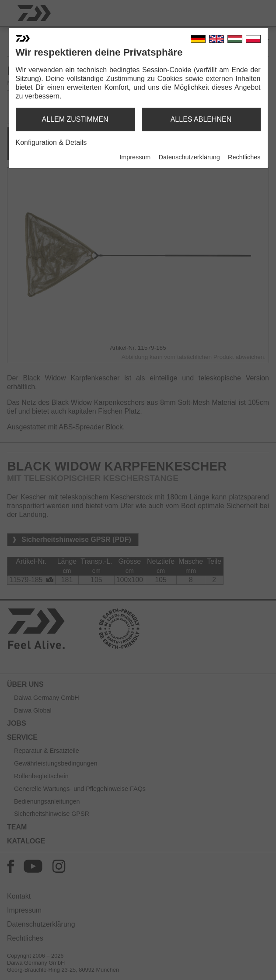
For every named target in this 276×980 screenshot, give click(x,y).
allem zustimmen (75, 119)
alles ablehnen (201, 119)
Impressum (135, 157)
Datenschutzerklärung (189, 157)
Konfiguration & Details (51, 142)
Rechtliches (244, 157)
